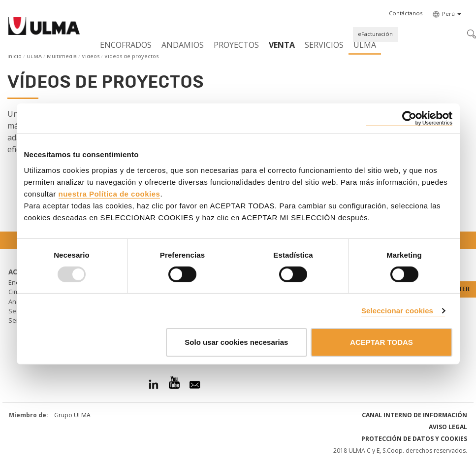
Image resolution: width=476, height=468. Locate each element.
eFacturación (375, 34)
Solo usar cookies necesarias (236, 342)
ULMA (365, 45)
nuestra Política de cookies (110, 193)
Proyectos (236, 45)
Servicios (324, 45)
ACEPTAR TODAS (381, 342)
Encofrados (126, 45)
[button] (406, 13)
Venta (282, 45)
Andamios (183, 45)
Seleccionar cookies (397, 311)
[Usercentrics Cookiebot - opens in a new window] (409, 118)
